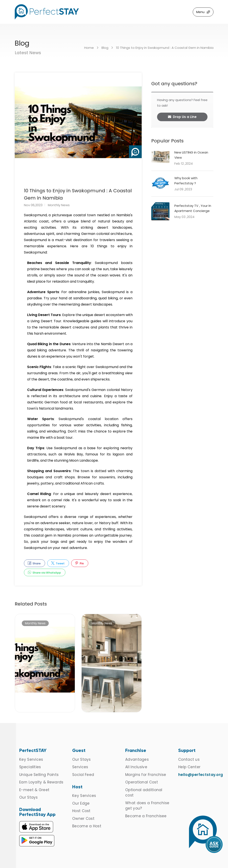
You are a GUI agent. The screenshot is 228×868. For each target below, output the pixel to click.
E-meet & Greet (34, 790)
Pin (79, 563)
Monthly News (59, 205)
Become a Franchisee (146, 816)
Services (80, 767)
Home (89, 48)
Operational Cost (142, 782)
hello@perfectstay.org (201, 775)
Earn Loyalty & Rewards (41, 782)
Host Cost (81, 811)
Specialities (30, 767)
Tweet (58, 563)
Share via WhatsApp (44, 573)
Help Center (189, 767)
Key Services (31, 759)
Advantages (137, 759)
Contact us (189, 759)
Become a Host (87, 826)
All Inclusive (136, 767)
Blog (105, 48)
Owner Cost (83, 819)
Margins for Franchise (146, 775)
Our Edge (81, 803)
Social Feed (83, 775)
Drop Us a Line (182, 117)
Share (34, 563)
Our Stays (29, 797)
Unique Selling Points (39, 775)
